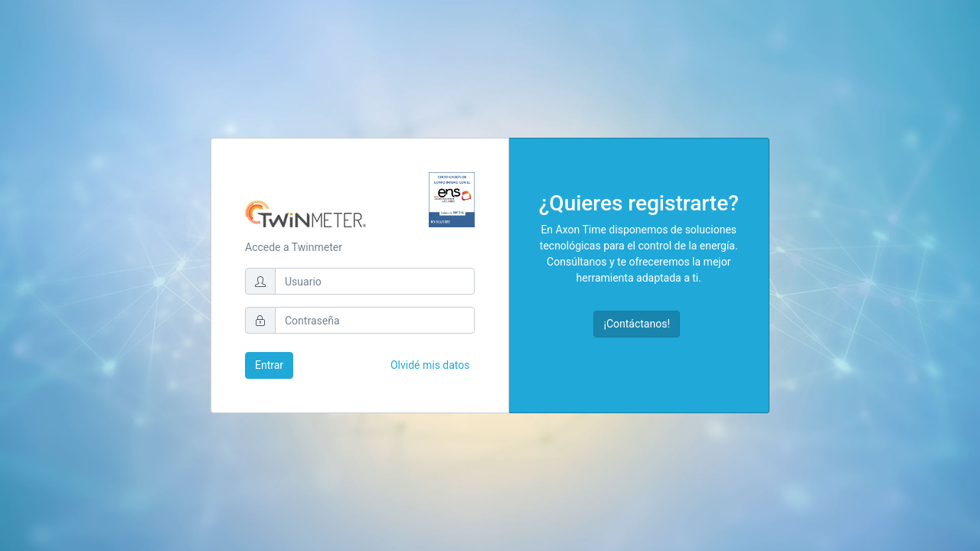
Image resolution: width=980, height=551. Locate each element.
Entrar (269, 365)
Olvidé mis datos (430, 365)
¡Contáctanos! (637, 324)
